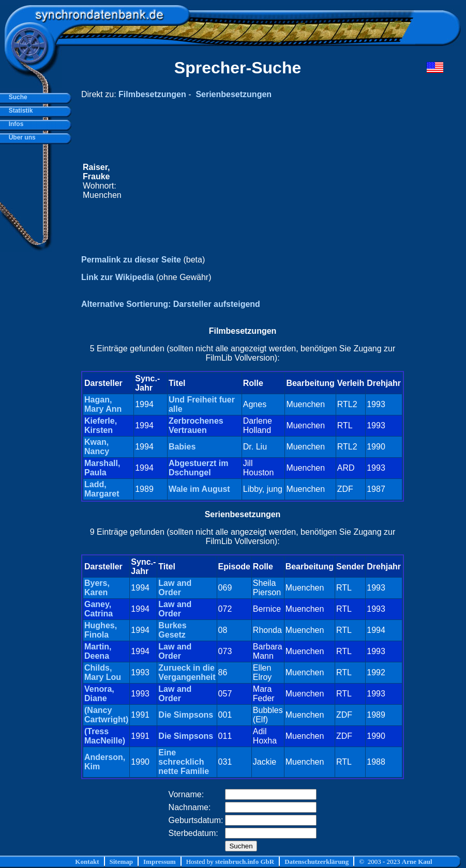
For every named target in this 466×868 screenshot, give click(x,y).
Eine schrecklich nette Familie (184, 762)
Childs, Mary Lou (103, 672)
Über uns (20, 137)
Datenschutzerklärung (317, 862)
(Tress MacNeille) (105, 736)
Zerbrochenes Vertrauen (196, 425)
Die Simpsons (186, 715)
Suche (16, 97)
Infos (14, 124)
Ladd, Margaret (102, 489)
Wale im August (199, 489)
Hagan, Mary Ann (103, 404)
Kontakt (87, 862)
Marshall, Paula (102, 468)
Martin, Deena (98, 651)
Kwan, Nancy (97, 447)
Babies (182, 447)
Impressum (160, 862)
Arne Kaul (417, 862)
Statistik (19, 111)
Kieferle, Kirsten (101, 425)
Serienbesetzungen (234, 94)
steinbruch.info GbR (245, 862)
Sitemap (122, 862)
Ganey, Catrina (99, 609)
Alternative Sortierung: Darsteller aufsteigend (171, 304)
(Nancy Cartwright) (106, 715)
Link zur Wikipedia (117, 277)
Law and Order (175, 588)
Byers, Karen (97, 588)
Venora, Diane (99, 694)
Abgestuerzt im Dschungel (199, 468)
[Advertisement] (263, 181)
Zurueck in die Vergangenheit (187, 672)
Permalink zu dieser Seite (131, 260)
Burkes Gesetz (172, 630)
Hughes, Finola (101, 630)
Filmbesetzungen (152, 94)
